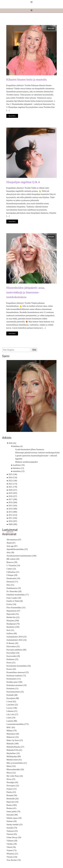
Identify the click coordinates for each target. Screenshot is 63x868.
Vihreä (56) (11, 847)
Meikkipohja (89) (14, 756)
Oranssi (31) (12, 789)
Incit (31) (10, 630)
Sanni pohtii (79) (13, 811)
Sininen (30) (12, 821)
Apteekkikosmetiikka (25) (17, 549)
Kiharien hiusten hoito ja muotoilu (27, 80)
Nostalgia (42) (12, 782)
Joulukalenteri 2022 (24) (16, 640)
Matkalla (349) (13, 744)
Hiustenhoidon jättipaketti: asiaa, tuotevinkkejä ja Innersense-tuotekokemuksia (26, 292)
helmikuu (18, 468)
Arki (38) (10, 552)
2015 (13, 506)
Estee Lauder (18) (14, 598)
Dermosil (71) (12, 582)
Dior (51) (10, 585)
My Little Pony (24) (15, 776)
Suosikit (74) (12, 828)
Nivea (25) (11, 779)
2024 (13, 478)
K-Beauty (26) (12, 643)
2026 (12, 443)
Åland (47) (11, 543)
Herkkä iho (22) (13, 617)
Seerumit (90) (12, 815)
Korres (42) (11, 669)
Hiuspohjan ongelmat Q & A (23, 182)
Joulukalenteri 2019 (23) (16, 637)
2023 (13, 481)
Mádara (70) (12, 731)
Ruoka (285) (12, 805)
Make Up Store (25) (15, 740)
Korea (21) (11, 663)
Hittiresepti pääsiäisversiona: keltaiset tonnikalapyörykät (37, 453)
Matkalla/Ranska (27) (15, 747)
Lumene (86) (12, 721)
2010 (13, 521)
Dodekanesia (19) (14, 588)
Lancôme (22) (12, 705)
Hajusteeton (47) (13, 611)
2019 (13, 493)
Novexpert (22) (13, 786)
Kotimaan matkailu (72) (16, 676)
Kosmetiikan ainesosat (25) (18, 672)
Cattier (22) (11, 569)
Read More (12, 116)
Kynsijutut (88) (13, 698)
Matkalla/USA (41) (14, 750)
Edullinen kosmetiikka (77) (18, 595)
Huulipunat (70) (13, 624)
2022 (13, 484)
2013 (13, 512)
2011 (13, 518)
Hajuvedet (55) (13, 614)
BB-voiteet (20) (13, 559)
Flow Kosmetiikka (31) (16, 608)
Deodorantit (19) (13, 578)
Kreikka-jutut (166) (14, 682)
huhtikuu (18, 446)
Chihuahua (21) (13, 572)
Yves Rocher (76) (14, 860)
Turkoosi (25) (12, 831)
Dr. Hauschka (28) (14, 591)
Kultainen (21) (12, 688)
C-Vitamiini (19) (13, 565)
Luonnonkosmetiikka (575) (18, 724)
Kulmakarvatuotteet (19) (17, 685)
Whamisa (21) (12, 854)
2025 (13, 474)
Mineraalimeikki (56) (15, 769)
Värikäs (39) (12, 844)
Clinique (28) (12, 575)
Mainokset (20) (13, 734)
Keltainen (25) (12, 659)
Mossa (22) (11, 773)
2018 (13, 496)
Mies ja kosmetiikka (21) (17, 763)
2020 (13, 490)
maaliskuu (19, 465)
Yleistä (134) (12, 857)
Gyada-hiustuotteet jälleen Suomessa (30, 449)
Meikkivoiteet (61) (14, 760)
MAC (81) (11, 727)
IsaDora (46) (12, 633)
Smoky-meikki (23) (15, 824)
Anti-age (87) (12, 546)
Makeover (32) (13, 737)
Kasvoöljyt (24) (13, 653)
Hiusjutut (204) (13, 621)
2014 (13, 509)
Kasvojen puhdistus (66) (16, 650)
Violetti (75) (12, 850)
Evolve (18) (11, 604)
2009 (13, 524)
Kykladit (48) (12, 695)
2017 (13, 499)
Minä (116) (11, 766)
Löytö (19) (11, 718)
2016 (13, 502)
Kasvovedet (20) (13, 656)
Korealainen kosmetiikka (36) (19, 666)
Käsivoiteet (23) (13, 646)
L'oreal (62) (11, 701)
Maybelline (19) (13, 753)
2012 (13, 515)
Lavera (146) (12, 708)
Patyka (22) (11, 792)
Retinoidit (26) (12, 799)
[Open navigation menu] (31, 11)
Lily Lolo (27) (12, 714)
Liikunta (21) (12, 711)
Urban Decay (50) (14, 837)
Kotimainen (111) (14, 679)
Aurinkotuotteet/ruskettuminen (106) (21, 556)
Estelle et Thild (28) (15, 601)
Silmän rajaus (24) (14, 818)
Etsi (34, 350)
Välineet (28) (12, 841)
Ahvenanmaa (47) (14, 540)
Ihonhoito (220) (13, 627)
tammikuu (19, 471)
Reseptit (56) (12, 795)
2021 (13, 487)
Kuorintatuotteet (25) (15, 692)
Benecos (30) (12, 562)
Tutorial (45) (12, 834)
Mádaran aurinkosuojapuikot (26, 462)
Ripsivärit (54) (12, 802)
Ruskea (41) (11, 808)
